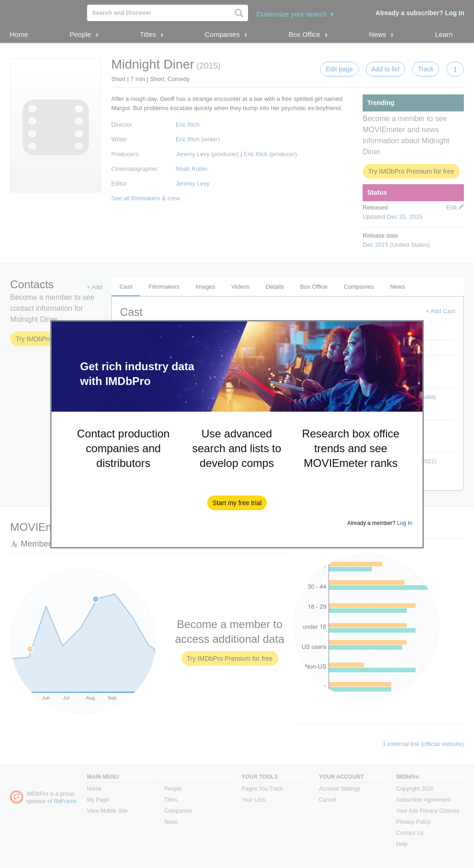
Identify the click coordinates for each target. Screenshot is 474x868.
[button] (237, 503)
